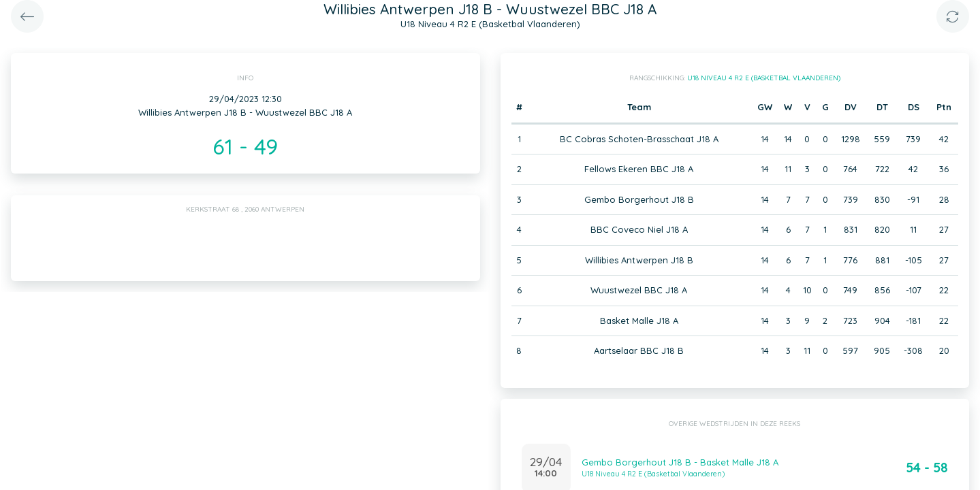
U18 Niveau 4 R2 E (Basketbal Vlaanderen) (764, 78)
